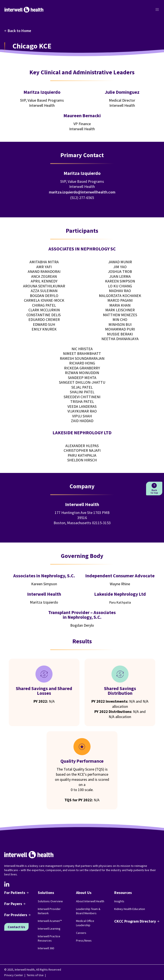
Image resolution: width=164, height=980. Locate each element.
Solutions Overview (50, 901)
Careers (81, 933)
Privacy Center (14, 975)
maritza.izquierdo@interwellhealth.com (82, 192)
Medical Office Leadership (85, 923)
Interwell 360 (46, 948)
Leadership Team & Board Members (88, 911)
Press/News (84, 941)
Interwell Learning (49, 929)
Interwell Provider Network (49, 911)
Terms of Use (35, 975)
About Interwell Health (90, 901)
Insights (119, 901)
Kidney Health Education (130, 909)
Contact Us (16, 927)
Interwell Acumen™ (50, 921)
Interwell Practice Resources (49, 938)
